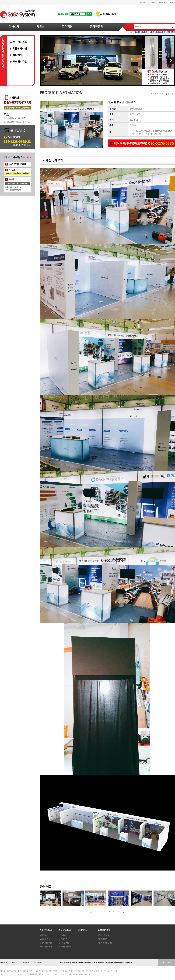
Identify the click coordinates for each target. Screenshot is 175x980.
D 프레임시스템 (19, 62)
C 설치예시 (16, 55)
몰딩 (173, 32)
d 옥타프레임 (102, 939)
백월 (168, 32)
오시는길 (152, 2)
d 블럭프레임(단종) (105, 943)
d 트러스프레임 (103, 935)
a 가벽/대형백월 (46, 943)
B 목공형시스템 (18, 49)
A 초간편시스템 (19, 42)
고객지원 (67, 27)
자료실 (173, 2)
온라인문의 (163, 2)
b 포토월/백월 (64, 943)
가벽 (152, 32)
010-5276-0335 (161, 143)
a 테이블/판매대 (46, 947)
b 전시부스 (63, 935)
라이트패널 (160, 32)
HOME (143, 2)
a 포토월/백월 (45, 939)
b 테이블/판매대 (65, 947)
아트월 (137, 32)
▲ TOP (166, 963)
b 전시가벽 (63, 939)
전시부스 (145, 32)
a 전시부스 (44, 935)
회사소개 (14, 27)
